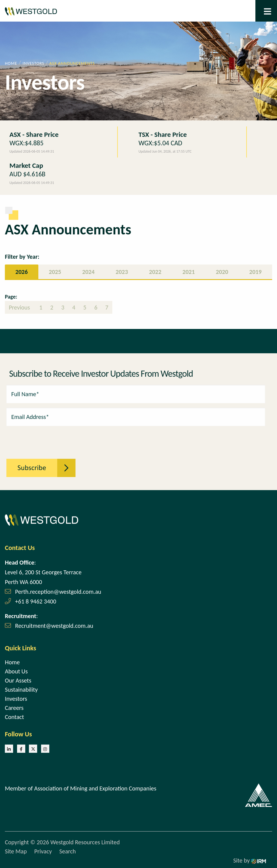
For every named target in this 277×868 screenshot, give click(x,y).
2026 (22, 272)
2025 (55, 272)
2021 (189, 272)
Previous (20, 307)
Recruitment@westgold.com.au (54, 626)
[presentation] (40, 439)
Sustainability (21, 690)
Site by (250, 860)
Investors (16, 699)
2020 (222, 272)
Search (68, 851)
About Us (16, 671)
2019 (256, 272)
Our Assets (18, 680)
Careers (14, 708)
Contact (14, 717)
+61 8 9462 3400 (36, 601)
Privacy (43, 851)
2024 (88, 272)
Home (12, 662)
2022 (155, 272)
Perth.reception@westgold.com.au (58, 592)
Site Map (16, 851)
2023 (122, 272)
